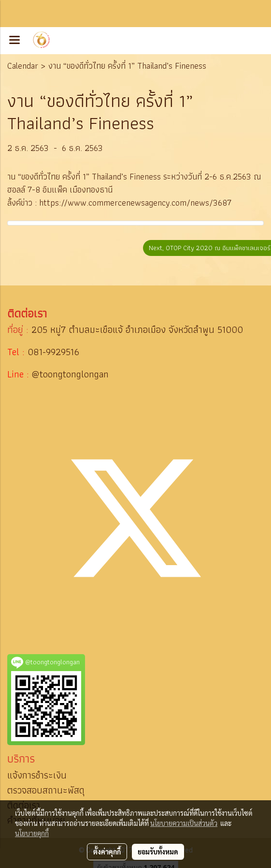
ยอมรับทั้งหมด (158, 852)
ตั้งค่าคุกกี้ (107, 852)
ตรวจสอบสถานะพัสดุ (46, 790)
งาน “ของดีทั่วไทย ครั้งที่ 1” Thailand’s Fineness (127, 66)
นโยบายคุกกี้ (32, 833)
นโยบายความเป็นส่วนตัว (184, 823)
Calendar (23, 66)
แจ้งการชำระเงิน (37, 775)
